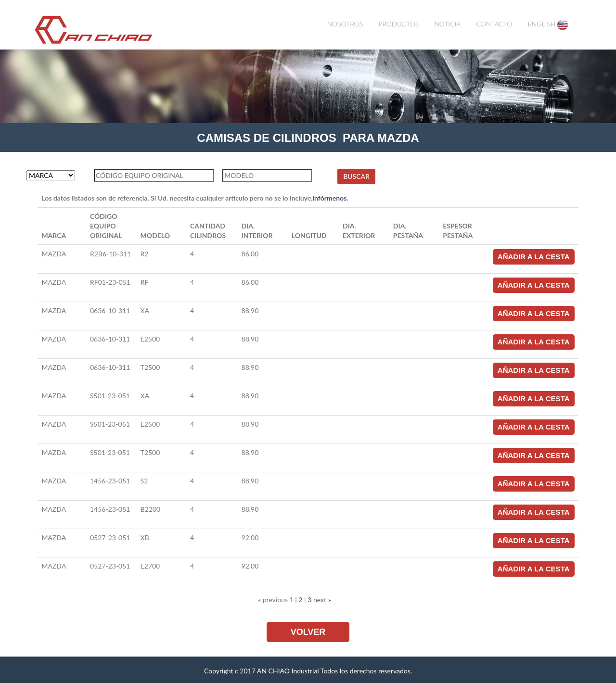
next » (322, 600)
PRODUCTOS (398, 24)
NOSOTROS (345, 24)
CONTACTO (494, 24)
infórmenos (330, 198)
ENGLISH (548, 25)
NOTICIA (447, 24)
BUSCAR (356, 176)
